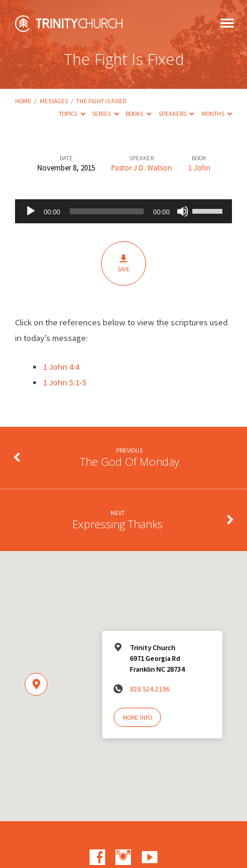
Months (217, 114)
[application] (124, 211)
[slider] (107, 211)
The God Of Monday (130, 462)
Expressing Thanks (117, 524)
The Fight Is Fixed (101, 101)
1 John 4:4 (61, 367)
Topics (72, 114)
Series (105, 114)
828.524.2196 (150, 689)
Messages (54, 101)
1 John (199, 167)
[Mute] (183, 211)
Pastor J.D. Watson (142, 167)
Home (23, 101)
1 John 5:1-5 (65, 382)
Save (124, 263)
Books (139, 114)
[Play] (31, 211)
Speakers (177, 114)
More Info (137, 718)
